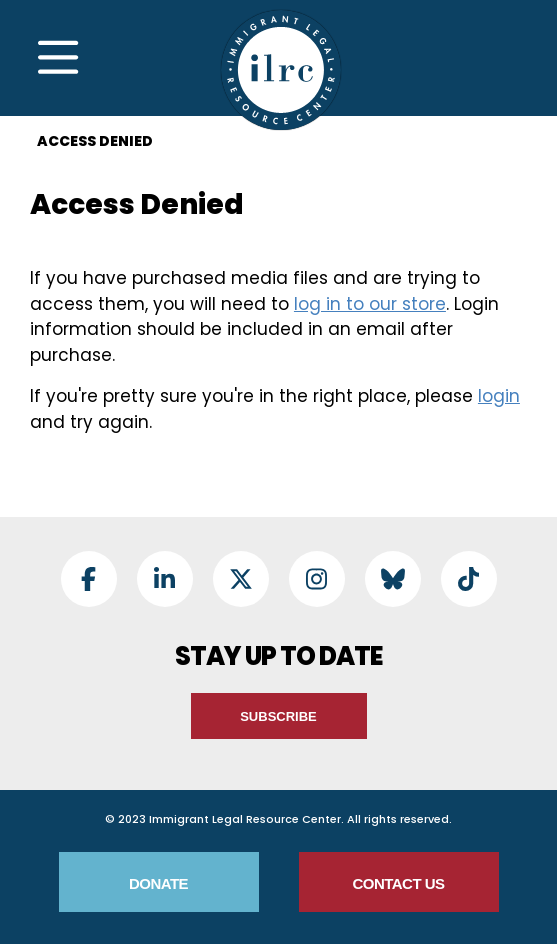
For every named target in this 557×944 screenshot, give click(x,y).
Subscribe (278, 716)
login (499, 396)
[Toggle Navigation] (58, 58)
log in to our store (370, 304)
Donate (158, 883)
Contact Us (398, 883)
